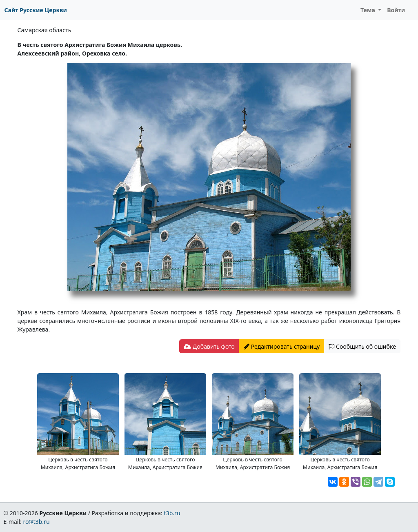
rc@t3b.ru (37, 522)
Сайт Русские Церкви (36, 10)
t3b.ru (172, 513)
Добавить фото (209, 346)
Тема (369, 10)
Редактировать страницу (282, 346)
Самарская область (44, 30)
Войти (396, 10)
